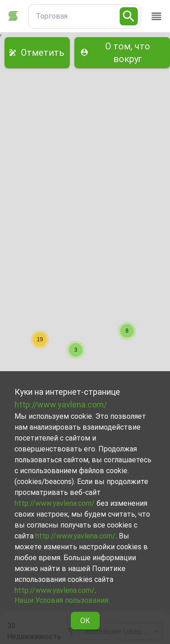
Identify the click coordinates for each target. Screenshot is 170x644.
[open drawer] (156, 16)
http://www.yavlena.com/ (61, 404)
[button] (127, 331)
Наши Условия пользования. (62, 600)
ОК (85, 621)
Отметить (37, 53)
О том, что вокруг (122, 53)
